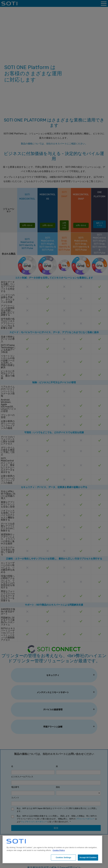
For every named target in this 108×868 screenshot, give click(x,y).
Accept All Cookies (88, 857)
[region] (52, 849)
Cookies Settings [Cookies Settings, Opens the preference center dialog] (64, 857)
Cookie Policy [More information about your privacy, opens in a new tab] (59, 850)
